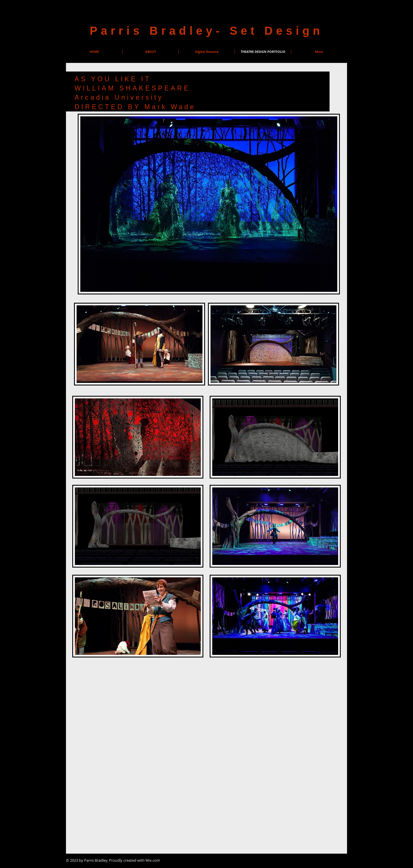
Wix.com (153, 860)
